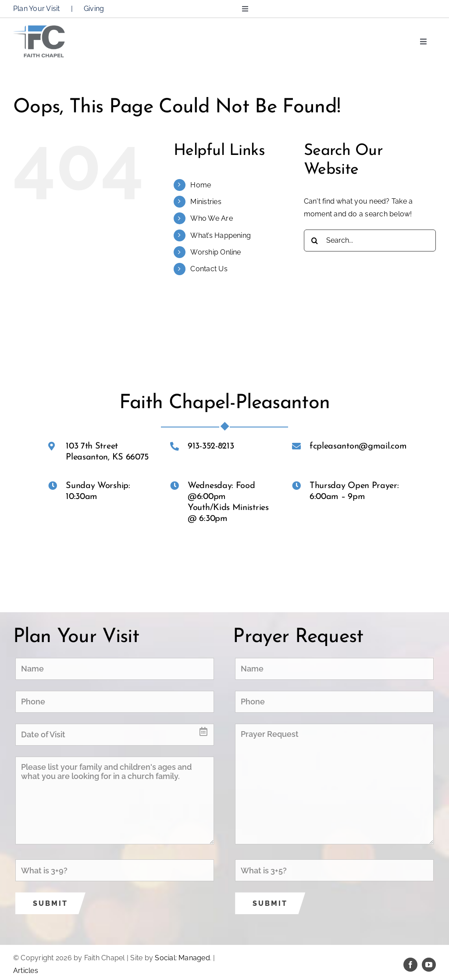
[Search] (315, 241)
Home (201, 185)
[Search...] (370, 241)
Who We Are (211, 218)
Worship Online (216, 252)
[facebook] (410, 965)
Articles (26, 971)
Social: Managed (182, 958)
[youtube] (429, 965)
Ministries (206, 202)
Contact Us (209, 269)
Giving (94, 9)
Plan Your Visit (37, 9)
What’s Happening (221, 235)
